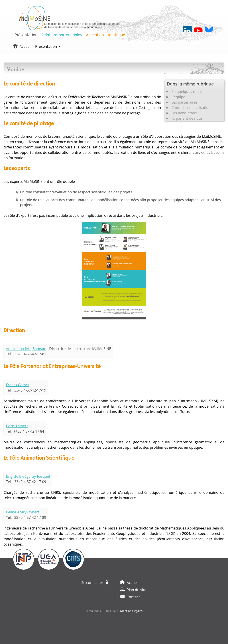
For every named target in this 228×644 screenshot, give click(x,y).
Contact (133, 597)
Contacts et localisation (191, 108)
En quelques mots (187, 92)
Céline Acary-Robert (23, 512)
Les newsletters (184, 113)
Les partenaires (184, 102)
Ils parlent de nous (187, 118)
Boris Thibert (17, 426)
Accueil (25, 46)
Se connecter (92, 583)
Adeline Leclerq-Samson (26, 349)
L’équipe (178, 97)
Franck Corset (18, 385)
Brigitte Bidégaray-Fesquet (28, 476)
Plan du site (136, 590)
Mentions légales (131, 611)
